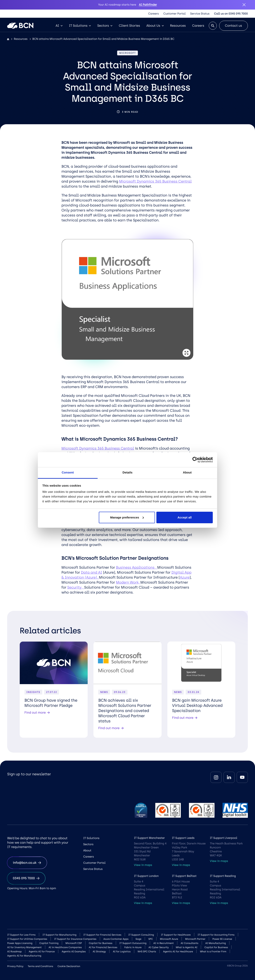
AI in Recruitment (164, 943)
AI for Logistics (122, 952)
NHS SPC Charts (147, 952)
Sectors (105, 26)
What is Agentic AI (186, 947)
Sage (138, 939)
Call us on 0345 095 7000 (231, 14)
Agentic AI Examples (74, 952)
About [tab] (187, 473)
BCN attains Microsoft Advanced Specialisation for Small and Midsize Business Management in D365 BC (103, 39)
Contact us (233, 26)
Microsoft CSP (74, 943)
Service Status (200, 14)
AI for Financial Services (103, 947)
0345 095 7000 (26, 878)
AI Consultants (189, 943)
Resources (178, 26)
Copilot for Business (101, 943)
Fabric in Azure (133, 947)
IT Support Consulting (141, 935)
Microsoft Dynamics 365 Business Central (155, 181)
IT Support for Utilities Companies (27, 939)
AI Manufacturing (216, 943)
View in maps (143, 865)
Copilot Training (49, 943)
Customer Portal (175, 14)
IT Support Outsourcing (133, 943)
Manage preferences (127, 517)
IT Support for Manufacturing (60, 935)
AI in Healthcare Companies (65, 947)
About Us (155, 26)
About (87, 850)
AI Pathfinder (148, 5)
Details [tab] (127, 473)
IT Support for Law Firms (21, 935)
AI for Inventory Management (24, 947)
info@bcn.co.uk (27, 863)
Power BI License (222, 939)
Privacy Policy (15, 966)
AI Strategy (99, 952)
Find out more (37, 713)
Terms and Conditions (40, 966)
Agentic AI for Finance (42, 952)
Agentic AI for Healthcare (178, 952)
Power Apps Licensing (20, 943)
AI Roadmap (14, 952)
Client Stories (129, 26)
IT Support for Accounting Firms (216, 935)
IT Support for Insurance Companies (75, 939)
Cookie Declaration (69, 966)
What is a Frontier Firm (213, 952)
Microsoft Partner (195, 939)
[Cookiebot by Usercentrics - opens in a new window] (195, 460)
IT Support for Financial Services (102, 935)
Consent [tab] (68, 473)
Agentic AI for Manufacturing (24, 956)
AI (59, 26)
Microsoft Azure (169, 939)
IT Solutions (80, 26)
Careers (153, 14)
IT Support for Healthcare (176, 935)
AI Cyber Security (158, 947)
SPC (151, 939)
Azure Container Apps (116, 939)
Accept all (185, 517)
